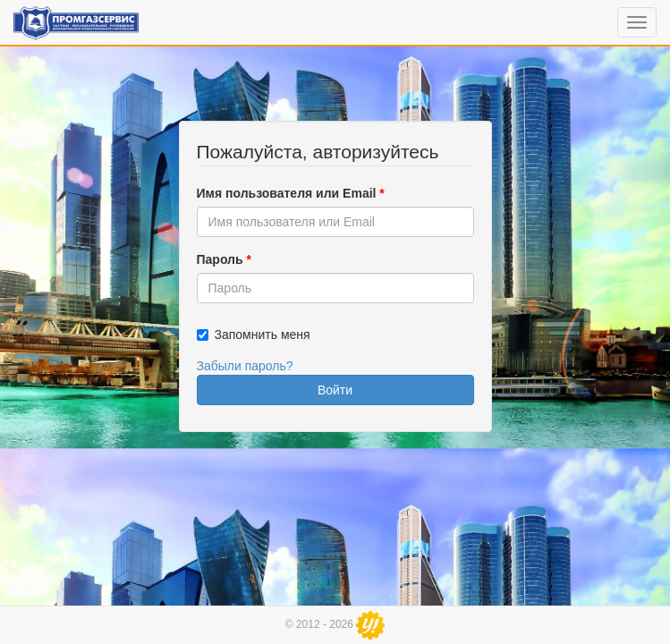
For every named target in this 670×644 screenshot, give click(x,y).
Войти (335, 390)
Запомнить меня (263, 335)
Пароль (224, 259)
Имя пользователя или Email (291, 193)
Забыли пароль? (245, 366)
